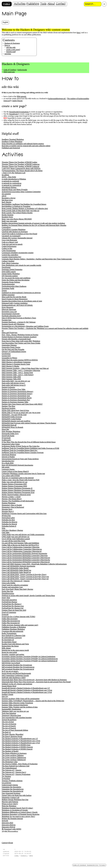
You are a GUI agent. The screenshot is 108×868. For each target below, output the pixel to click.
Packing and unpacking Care (12, 587)
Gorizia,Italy (6, 356)
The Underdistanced (9, 768)
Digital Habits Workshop (11, 274)
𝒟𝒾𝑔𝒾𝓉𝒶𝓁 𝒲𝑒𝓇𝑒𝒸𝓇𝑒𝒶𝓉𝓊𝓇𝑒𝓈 (10, 831)
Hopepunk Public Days (10, 434)
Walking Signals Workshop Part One (15, 800)
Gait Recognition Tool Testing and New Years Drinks (21, 343)
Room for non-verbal (9, 652)
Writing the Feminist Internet (12, 819)
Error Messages (8, 307)
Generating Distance (9, 345)
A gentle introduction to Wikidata (14, 179)
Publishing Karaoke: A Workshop (14, 627)
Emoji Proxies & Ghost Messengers (15, 299)
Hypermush (6, 438)
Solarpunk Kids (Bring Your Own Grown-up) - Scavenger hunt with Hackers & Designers (34, 680)
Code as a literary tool (10, 242)
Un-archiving (6, 783)
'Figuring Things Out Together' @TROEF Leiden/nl (20, 167)
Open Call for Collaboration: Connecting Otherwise (21, 547)
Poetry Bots (6, 598)
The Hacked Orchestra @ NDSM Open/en (17, 747)
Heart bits (5, 429)
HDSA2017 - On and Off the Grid (14, 415)
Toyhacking (6, 779)
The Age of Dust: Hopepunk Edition (15, 730)
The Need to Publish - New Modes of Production (20, 764)
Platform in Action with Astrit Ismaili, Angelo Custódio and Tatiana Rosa (28, 596)
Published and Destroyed (11, 148)
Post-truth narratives (9, 600)
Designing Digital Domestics (12, 270)
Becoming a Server (9, 198)
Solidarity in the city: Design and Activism (17, 684)
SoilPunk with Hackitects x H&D (14, 678)
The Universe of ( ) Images (11, 770)
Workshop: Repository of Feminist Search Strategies (21, 814)
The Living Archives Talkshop (13, 756)
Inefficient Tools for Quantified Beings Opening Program (23, 453)
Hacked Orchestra (8, 387)
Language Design (8, 469)
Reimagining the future (10, 646)
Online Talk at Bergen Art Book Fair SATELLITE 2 (20, 545)
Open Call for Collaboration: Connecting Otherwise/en (22, 549)
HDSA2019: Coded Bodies (11, 419)
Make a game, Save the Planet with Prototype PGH (21, 480)
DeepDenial (6, 268)
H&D (7, 4)
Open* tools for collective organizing (15, 585)
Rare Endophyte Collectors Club (13, 636)
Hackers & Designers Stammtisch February (18, 392)
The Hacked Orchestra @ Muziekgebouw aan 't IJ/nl (21, 743)
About (51, 4)
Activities (20, 4)
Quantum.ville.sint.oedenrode (12, 631)
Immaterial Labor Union (11, 444)
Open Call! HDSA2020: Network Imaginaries (18, 566)
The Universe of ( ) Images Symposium (16, 774)
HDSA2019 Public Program (12, 417)
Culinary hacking (8, 261)
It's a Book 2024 (8, 463)
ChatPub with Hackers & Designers (15, 232)
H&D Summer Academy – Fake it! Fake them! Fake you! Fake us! (25, 368)
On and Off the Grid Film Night (13, 541)
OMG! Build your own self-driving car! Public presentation (23, 535)
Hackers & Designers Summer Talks (15, 402)
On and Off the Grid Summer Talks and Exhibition (20, 543)
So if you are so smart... (10, 671)
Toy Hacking (6, 777)
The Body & (6, 732)
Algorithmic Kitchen (9, 188)
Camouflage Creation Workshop (14, 230)
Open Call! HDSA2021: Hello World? (15, 568)
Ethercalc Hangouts (9, 310)
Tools (43, 4)
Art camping (6, 194)
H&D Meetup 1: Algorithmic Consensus (16, 362)
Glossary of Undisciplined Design (14, 352)
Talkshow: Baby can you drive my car (15, 711)
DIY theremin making (10, 276)
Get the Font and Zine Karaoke (13, 350)
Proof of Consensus (9, 612)
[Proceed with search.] (104, 4)
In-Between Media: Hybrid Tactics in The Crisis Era (21, 446)
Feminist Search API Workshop (13, 324)
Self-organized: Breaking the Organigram (17, 665)
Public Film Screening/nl (11, 623)
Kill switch (6, 467)
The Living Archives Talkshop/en (14, 758)
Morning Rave (7, 509)
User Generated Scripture (11, 793)
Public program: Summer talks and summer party (20, 625)
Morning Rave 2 (8, 512)
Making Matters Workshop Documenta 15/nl (18, 493)
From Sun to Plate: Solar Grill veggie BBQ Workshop (21, 341)
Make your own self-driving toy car (15, 482)
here (79, 33)
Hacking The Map (8, 406)
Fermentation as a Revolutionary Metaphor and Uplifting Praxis (25, 326)
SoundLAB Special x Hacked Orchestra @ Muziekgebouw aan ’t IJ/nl (27, 692)
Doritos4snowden (8, 284)
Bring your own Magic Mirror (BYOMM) (17, 219)
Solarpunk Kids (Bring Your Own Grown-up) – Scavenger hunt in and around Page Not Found (36, 682)
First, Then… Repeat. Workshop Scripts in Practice (20, 335)
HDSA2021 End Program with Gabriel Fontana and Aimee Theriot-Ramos (29, 423)
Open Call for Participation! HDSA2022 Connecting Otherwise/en (26, 558)
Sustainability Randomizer (11, 709)
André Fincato (17, 101)
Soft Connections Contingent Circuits (15, 676)
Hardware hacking (9, 408)
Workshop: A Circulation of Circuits (15, 810)
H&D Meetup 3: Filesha (10, 366)
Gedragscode (22, 70)
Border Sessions (8, 215)
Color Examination (9, 251)
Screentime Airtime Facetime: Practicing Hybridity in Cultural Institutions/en (30, 659)
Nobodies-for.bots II (9, 526)
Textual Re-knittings (9, 720)
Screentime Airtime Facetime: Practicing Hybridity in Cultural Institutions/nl (30, 661)
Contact (61, 4)
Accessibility (93, 865)
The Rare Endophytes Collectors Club (16, 766)
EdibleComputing (8, 295)
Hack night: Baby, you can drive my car (16, 381)
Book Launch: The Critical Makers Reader (17, 213)
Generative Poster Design (11, 347)
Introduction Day (8, 461)
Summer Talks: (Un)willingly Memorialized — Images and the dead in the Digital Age (33, 701)
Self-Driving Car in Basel (11, 663)
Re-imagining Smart (9, 642)
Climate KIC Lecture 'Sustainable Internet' (17, 238)
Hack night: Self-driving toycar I (13, 383)
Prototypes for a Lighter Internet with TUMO (18, 617)
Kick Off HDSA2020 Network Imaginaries (17, 465)
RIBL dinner (6, 648)
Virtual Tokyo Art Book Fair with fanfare (17, 796)
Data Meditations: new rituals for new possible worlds (21, 265)
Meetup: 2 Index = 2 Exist (11, 497)
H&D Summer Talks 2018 (11, 379)
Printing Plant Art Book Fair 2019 (14, 610)
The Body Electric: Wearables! (13, 735)
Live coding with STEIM (11, 476)
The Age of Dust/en (9, 724)
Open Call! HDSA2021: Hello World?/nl (16, 573)
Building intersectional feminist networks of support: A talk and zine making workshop (33, 223)
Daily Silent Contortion (10, 263)
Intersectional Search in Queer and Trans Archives (20, 459)
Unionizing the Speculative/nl (12, 791)
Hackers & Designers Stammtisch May (16, 400)
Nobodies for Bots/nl (9, 524)
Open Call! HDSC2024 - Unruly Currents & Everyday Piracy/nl (25, 579)
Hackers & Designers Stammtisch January (17, 394)
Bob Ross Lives (7, 200)
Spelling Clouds (7, 695)
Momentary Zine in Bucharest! (13, 507)
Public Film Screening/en (11, 621)
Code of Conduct (10, 70)
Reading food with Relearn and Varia (15, 644)
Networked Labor (8, 518)
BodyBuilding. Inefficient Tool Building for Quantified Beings (24, 204)
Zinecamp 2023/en (9, 825)
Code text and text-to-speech (12, 244)
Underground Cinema (10, 785)
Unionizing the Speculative (11, 787)
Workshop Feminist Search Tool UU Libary (17, 808)
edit (31, 856)
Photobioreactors (8, 594)
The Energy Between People (12, 737)
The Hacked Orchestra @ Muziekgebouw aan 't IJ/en (21, 741)
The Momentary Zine (10, 762)
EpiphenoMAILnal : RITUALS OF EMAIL (17, 305)
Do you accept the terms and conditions (16, 278)
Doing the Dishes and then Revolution (16, 280)
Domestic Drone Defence (11, 282)
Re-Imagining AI (8, 640)
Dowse (4, 291)
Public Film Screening (10, 619)
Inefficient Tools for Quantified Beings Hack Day (20, 451)
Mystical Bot (6, 516)
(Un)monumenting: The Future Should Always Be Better (22, 171)
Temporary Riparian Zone (11, 716)
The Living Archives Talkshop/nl (14, 760)
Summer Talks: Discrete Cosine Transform (17, 703)
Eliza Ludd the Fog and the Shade (14, 297)
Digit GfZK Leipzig (9, 272)
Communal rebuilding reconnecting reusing (18, 253)
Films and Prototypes (10, 333)
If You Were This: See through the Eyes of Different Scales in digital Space (29, 442)
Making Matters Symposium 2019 (14, 484)
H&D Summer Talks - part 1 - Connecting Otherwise (21, 371)
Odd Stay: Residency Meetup (12, 530)
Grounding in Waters (9, 358)
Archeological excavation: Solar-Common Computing (21, 192)
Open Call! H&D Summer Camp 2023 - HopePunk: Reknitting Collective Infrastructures (34, 564)
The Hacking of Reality (10, 751)
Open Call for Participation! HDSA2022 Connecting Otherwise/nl (26, 562)
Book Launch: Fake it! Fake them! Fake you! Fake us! (20, 211)
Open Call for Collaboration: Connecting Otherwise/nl (22, 551)
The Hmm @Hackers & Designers (14, 753)
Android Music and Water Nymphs (15, 190)
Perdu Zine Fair (7, 591)
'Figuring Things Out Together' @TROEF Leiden (19, 162)
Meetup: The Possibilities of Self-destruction (18, 501)
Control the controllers (10, 255)
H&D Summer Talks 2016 (11, 377)
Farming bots (7, 320)
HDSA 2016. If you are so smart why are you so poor (21, 413)
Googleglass (6, 354)
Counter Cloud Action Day (11, 257)
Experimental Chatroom (11, 314)
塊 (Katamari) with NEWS (11, 829)
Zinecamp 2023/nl (8, 827)
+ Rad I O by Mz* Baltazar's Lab (14, 173)
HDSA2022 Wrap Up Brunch (12, 427)
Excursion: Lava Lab (9, 312)
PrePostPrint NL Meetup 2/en (13, 606)
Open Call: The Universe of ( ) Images (16, 581)
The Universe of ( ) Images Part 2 (14, 772)
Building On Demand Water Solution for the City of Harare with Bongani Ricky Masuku (34, 225)
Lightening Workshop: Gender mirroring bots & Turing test (23, 474)
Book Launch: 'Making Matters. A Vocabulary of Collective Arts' (25, 209)
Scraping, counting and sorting (13, 655)
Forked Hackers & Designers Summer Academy (19, 337)
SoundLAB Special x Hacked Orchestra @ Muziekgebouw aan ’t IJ (26, 688)
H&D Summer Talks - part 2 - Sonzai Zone (17, 373)
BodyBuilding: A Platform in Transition (16, 207)
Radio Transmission (9, 634)
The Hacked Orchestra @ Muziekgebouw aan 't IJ (20, 739)
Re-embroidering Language (12, 638)
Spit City (5, 697)
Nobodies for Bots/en (9, 522)
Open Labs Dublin (8, 583)
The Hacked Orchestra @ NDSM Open (16, 745)
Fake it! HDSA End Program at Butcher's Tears (19, 318)
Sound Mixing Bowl (9, 686)
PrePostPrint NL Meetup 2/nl (13, 608)
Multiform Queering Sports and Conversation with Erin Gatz (24, 514)
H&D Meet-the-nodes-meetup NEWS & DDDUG (20, 360)
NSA (3, 528)
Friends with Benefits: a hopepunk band (16, 339)
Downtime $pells (8, 289)
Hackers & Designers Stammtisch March (17, 398)
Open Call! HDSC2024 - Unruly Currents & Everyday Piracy (24, 575)
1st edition (5, 175)
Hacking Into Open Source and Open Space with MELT (22, 404)
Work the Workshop (9, 806)
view (17, 856)
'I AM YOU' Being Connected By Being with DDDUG (21, 169)
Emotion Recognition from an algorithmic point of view (22, 301)
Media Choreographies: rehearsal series (16, 495)
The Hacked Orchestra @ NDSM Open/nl (17, 749)
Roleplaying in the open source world (15, 650)
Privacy (102, 865)
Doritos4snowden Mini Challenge (14, 286)
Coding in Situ (7, 249)
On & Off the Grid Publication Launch (16, 539)
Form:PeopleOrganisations (19, 112)
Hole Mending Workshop (11, 432)
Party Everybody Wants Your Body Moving (17, 589)
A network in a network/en (12, 183)
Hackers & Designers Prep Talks (14, 390)
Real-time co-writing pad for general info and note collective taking (26, 146)
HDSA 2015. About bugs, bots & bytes (15, 411)
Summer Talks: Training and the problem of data (20, 707)
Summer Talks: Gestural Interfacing (15, 705)
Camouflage (6, 228)
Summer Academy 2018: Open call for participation (21, 699)
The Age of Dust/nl (9, 728)
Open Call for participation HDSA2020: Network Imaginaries (24, 554)
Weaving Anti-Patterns (10, 802)
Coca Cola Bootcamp (9, 240)
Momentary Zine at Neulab (12, 505)
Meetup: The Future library (12, 499)
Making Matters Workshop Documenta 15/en (18, 490)
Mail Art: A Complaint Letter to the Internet (18, 478)
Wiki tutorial (22, 97)
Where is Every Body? (10, 804)
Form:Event (14, 114)
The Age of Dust (8, 722)
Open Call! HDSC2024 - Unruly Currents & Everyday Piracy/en (25, 577)
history (24, 856)
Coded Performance (9, 246)
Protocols (5, 615)
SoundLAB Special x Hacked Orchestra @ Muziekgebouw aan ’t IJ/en (27, 690)
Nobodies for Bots (8, 520)
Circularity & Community (11, 236)
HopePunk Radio (8, 436)
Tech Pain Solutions (9, 713)
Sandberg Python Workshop (12, 142)
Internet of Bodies (8, 457)
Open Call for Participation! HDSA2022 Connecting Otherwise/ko (26, 560)
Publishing (33, 4)
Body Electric (7, 202)
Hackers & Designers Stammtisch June (16, 396)
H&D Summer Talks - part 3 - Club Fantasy (18, 375)
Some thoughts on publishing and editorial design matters (23, 144)
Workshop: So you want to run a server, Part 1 (18, 817)
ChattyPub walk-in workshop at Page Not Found (19, 234)
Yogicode (5, 821)
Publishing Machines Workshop (13, 629)
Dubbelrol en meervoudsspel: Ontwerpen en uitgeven (21, 293)
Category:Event (7, 843)
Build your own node (9, 221)
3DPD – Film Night (9, 177)
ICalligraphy (6, 440)
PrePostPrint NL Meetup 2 (12, 604)
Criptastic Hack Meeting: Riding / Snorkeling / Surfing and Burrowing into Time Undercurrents (37, 259)
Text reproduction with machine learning (17, 718)
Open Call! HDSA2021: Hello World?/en (16, 570)
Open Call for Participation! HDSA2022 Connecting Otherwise (25, 556)
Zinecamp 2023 (7, 823)
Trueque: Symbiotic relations (12, 781)
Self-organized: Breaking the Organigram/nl (18, 669)
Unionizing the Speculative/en (13, 789)
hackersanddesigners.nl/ (57, 99)
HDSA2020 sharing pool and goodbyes (16, 421)
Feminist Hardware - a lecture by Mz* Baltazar (19, 322)
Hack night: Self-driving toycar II (14, 385)
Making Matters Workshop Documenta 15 (17, 488)
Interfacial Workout (9, 455)
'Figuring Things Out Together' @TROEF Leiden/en (21, 164)
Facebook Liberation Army (11, 316)
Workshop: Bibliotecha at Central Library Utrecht (20, 812)
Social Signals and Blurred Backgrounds (16, 674)
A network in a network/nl (11, 185)
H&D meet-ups (9, 72)
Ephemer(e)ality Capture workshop (15, 303)
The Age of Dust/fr (9, 726)
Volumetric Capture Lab (11, 798)
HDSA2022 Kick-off (9, 425)
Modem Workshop (9, 503)
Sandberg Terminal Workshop (13, 140)
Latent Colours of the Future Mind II (15, 472)
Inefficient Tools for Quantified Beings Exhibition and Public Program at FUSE (30, 448)
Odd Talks (6, 533)
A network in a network (10, 181)
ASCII (4, 196)
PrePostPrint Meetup (9, 602)
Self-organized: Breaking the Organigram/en (18, 667)
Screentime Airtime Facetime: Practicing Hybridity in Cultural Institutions (29, 657)
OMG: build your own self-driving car (16, 537)
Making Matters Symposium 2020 (14, 486)
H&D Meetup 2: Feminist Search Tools (16, 364)
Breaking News (7, 217)
